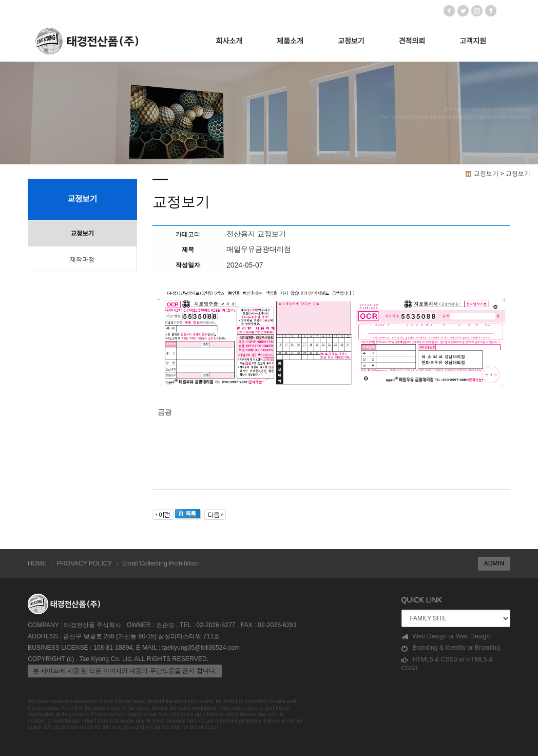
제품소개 (290, 41)
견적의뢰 (412, 41)
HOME (37, 563)
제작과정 (82, 259)
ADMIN (494, 563)
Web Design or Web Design (446, 637)
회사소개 (229, 41)
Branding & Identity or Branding (451, 648)
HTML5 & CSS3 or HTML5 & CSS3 (447, 664)
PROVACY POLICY (84, 563)
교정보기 (351, 41)
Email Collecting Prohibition (160, 563)
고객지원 (473, 41)
